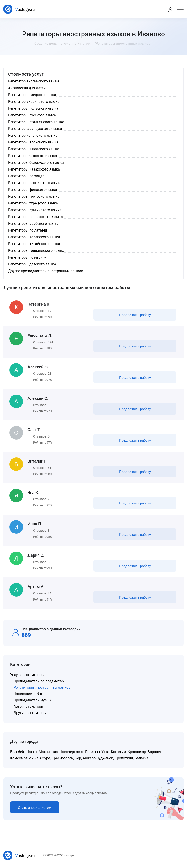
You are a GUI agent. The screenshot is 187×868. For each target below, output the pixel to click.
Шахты (31, 752)
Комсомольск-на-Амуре (30, 758)
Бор (78, 758)
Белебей (17, 752)
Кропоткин (124, 758)
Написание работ (28, 694)
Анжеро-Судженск (98, 758)
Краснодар (137, 752)
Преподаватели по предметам (39, 681)
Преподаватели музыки (33, 700)
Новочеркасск (72, 752)
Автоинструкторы (29, 706)
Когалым (119, 752)
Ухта (105, 752)
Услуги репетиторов (27, 675)
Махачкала (48, 752)
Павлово (92, 752)
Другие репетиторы (30, 713)
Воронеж (155, 752)
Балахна (142, 758)
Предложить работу (135, 315)
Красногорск (62, 758)
